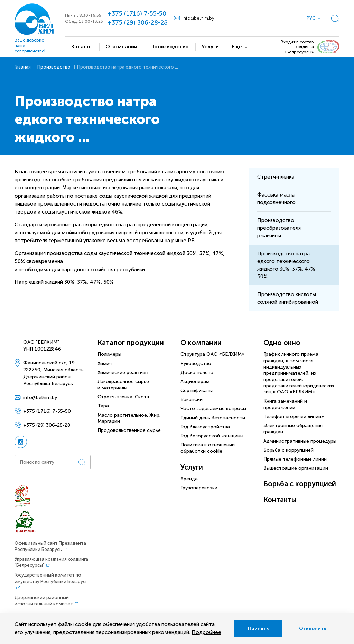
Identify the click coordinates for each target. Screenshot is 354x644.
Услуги (192, 467)
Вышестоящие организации (296, 468)
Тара (103, 406)
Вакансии (192, 400)
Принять (258, 629)
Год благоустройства (205, 427)
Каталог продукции (131, 343)
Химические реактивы (123, 373)
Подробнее (206, 632)
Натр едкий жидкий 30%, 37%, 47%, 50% (64, 282)
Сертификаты (197, 391)
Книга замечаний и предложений (285, 404)
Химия (105, 364)
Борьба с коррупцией (288, 450)
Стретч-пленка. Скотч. (124, 397)
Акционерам (195, 382)
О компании (201, 343)
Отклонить (313, 629)
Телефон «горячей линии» (294, 416)
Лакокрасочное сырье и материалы (123, 385)
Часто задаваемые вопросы (213, 409)
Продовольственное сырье (129, 430)
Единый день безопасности (213, 418)
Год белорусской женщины (212, 436)
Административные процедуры (300, 441)
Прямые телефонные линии (295, 459)
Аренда (189, 479)
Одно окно (282, 343)
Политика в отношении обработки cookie (208, 448)
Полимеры (109, 354)
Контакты (280, 500)
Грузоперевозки (199, 488)
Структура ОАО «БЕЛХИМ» (212, 354)
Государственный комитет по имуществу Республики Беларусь (51, 578)
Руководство (196, 364)
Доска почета (197, 373)
